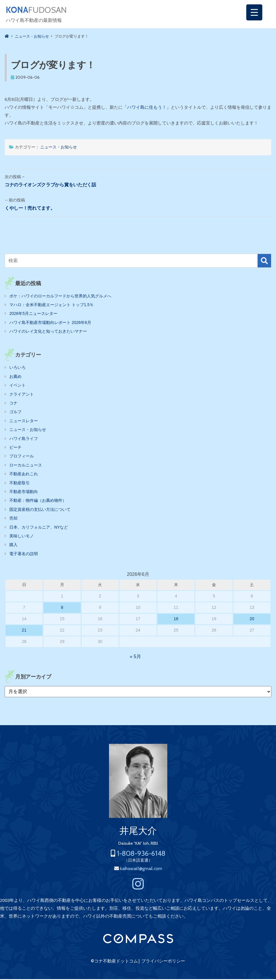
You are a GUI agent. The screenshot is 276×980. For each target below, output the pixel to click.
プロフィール (22, 457)
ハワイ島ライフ (24, 439)
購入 (13, 546)
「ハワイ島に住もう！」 (147, 108)
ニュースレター (24, 422)
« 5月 (135, 657)
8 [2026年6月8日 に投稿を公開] (62, 608)
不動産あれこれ (24, 475)
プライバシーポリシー (163, 962)
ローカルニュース (26, 466)
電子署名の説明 (24, 555)
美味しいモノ (22, 537)
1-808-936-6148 (141, 854)
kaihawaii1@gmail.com (141, 869)
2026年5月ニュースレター (33, 314)
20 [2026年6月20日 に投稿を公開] (252, 620)
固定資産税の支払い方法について (40, 510)
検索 (264, 262)
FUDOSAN (40, 10)
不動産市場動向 (24, 492)
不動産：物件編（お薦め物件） (38, 501)
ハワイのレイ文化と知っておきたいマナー (48, 332)
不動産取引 (20, 484)
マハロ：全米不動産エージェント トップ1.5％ (51, 306)
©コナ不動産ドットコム (114, 962)
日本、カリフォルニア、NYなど (39, 528)
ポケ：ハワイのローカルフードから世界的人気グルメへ (60, 297)
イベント (17, 386)
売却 (13, 519)
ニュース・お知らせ (59, 148)
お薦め (15, 377)
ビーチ (15, 448)
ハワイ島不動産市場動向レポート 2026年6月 (50, 323)
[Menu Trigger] (254, 12)
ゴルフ (15, 413)
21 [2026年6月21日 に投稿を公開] (24, 631)
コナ (13, 404)
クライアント (22, 395)
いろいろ (17, 368)
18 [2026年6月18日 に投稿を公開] (176, 620)
